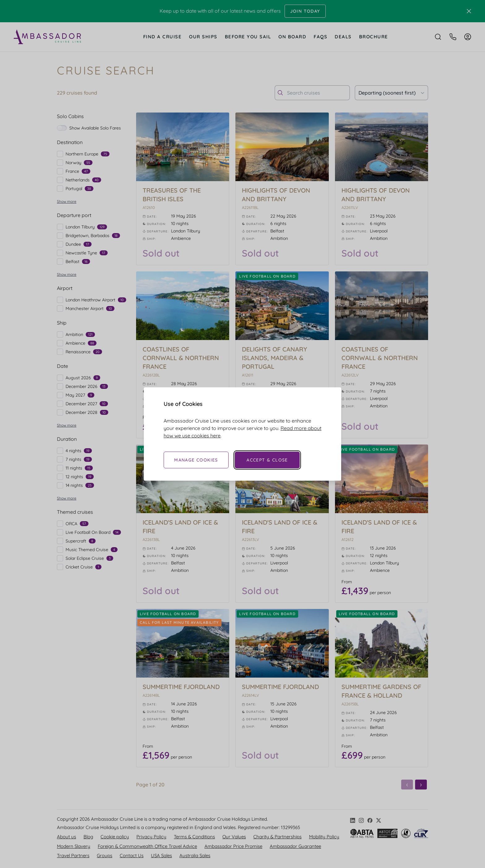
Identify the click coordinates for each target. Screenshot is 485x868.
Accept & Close (267, 460)
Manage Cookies (196, 460)
